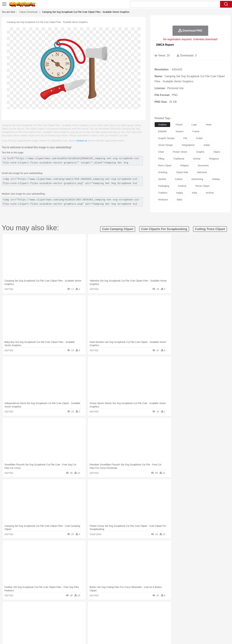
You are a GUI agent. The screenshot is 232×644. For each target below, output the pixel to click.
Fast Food (64, 628)
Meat (80, 628)
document (203, 165)
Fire (78, 608)
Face (154, 618)
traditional (179, 159)
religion (185, 165)
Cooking (161, 628)
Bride (43, 618)
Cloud (164, 608)
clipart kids (182, 172)
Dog (78, 613)
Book (48, 623)
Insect (135, 613)
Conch (64, 608)
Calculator (174, 623)
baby (180, 200)
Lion (143, 613)
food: (19, 628)
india (194, 193)
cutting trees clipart (210, 229)
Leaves (47, 608)
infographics (188, 145)
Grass (103, 608)
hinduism (163, 200)
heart (209, 125)
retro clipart (165, 165)
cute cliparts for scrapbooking (164, 229)
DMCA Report (165, 45)
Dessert (46, 628)
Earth (72, 608)
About (153, 637)
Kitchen (120, 628)
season (180, 131)
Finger (161, 618)
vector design (165, 145)
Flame (85, 608)
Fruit (73, 628)
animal (197, 159)
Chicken (64, 613)
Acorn (29, 608)
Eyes (96, 618)
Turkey (190, 613)
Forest (178, 608)
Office (154, 623)
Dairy (38, 628)
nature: (20, 608)
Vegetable (110, 628)
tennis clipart (202, 186)
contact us (82, 141)
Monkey (150, 613)
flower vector (180, 152)
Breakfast (29, 628)
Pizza (137, 628)
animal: (20, 613)
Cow (72, 613)
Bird (41, 613)
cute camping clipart (118, 229)
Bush (156, 608)
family (51, 618)
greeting (163, 172)
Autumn (38, 608)
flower (179, 125)
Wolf (197, 613)
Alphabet (163, 623)
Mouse (159, 613)
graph (199, 138)
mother (60, 618)
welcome (202, 172)
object (217, 152)
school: (20, 623)
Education (87, 623)
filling (161, 159)
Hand (169, 618)
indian (207, 145)
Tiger (182, 613)
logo (194, 125)
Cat (56, 613)
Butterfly (49, 613)
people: (20, 618)
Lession (185, 623)
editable (162, 131)
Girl (126, 618)
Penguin (174, 613)
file (185, 138)
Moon (121, 608)
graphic (200, 152)
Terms (162, 637)
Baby (36, 618)
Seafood (99, 628)
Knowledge (118, 623)
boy (131, 618)
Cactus (56, 608)
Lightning (112, 608)
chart (161, 152)
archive (210, 193)
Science (138, 623)
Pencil (78, 623)
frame (196, 131)
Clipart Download (28, 12)
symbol (162, 179)
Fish (110, 613)
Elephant (101, 613)
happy (179, 193)
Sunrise (130, 608)
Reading (69, 623)
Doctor (83, 618)
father (138, 618)
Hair (120, 618)
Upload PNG (210, 637)
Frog (116, 613)
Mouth (146, 618)
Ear (90, 618)
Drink (55, 628)
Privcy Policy (174, 637)
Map (109, 623)
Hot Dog (171, 628)
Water (149, 608)
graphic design (166, 138)
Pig (166, 613)
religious (214, 159)
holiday (216, 179)
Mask (29, 618)
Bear (34, 613)
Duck (85, 613)
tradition (163, 193)
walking (104, 618)
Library (129, 623)
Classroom (58, 623)
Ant (28, 613)
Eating (145, 628)
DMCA (197, 637)
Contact (187, 637)
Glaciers (94, 608)
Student (30, 623)
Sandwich (89, 628)
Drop (171, 608)
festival (182, 186)
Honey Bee (125, 613)
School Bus (100, 623)
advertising (197, 179)
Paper (147, 623)
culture (179, 179)
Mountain (140, 608)
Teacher (40, 623)
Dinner (129, 628)
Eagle (92, 613)
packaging (164, 186)
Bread (152, 628)
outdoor (162, 125)
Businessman (71, 618)
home (113, 618)
